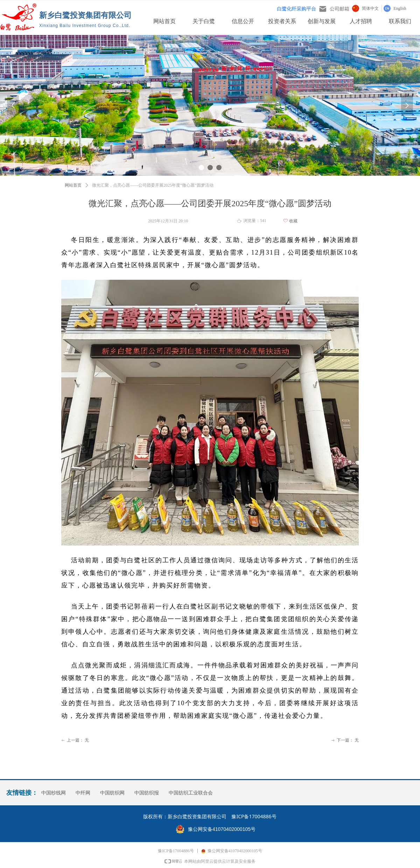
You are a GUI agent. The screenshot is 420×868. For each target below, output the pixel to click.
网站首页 (73, 185)
